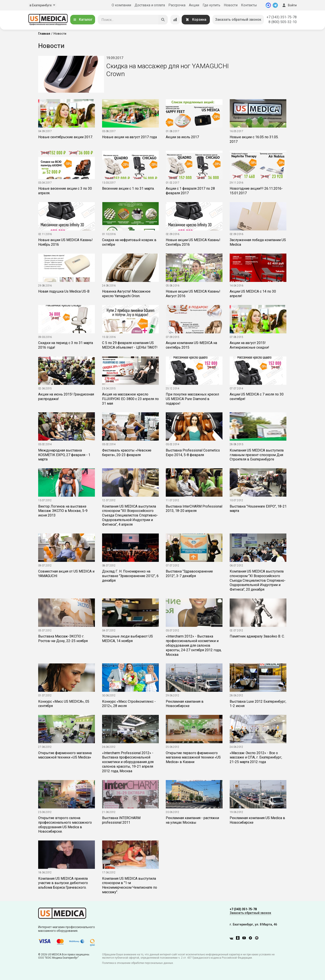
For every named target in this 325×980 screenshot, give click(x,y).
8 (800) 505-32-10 (283, 22)
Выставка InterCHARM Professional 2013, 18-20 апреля (194, 509)
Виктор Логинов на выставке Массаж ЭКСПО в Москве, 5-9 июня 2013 (63, 511)
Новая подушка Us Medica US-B (64, 291)
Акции (194, 5)
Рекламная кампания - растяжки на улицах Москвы (192, 820)
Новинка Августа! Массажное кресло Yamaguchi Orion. (126, 294)
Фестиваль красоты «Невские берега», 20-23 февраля (127, 453)
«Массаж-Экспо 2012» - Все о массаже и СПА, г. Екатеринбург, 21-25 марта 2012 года (256, 758)
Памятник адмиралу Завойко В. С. (257, 636)
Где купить (211, 5)
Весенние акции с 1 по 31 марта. (128, 188)
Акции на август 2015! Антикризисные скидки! (249, 345)
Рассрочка (177, 5)
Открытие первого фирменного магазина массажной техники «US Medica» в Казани (193, 758)
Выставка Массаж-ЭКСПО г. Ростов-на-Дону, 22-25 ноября (63, 639)
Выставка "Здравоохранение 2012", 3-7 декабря (189, 574)
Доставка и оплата (150, 5)
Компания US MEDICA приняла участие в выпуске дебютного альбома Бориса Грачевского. (63, 883)
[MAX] (268, 5)
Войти (289, 5)
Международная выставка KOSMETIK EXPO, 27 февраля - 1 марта (64, 455)
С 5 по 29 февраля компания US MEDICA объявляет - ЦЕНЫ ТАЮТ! (130, 345)
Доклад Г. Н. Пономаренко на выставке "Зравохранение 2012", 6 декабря (130, 576)
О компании (121, 5)
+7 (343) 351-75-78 (282, 17)
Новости (231, 5)
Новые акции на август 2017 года (129, 137)
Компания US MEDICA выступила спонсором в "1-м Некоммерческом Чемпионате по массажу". (130, 885)
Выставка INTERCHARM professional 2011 (121, 820)
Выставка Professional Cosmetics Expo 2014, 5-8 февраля (193, 453)
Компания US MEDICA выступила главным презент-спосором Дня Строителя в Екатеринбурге (257, 455)
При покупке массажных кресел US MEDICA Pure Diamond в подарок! (192, 399)
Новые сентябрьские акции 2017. (66, 137)
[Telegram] (275, 5)
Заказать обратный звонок (238, 20)
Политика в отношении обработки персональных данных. (138, 963)
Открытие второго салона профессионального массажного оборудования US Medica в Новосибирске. (65, 825)
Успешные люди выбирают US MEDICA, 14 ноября (127, 639)
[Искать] (163, 20)
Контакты (249, 5)
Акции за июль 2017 (182, 137)
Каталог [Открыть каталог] (83, 20)
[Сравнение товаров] (175, 20)
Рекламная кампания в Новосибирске (185, 704)
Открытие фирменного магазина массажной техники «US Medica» (65, 755)
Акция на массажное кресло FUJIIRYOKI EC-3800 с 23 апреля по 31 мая (130, 399)
